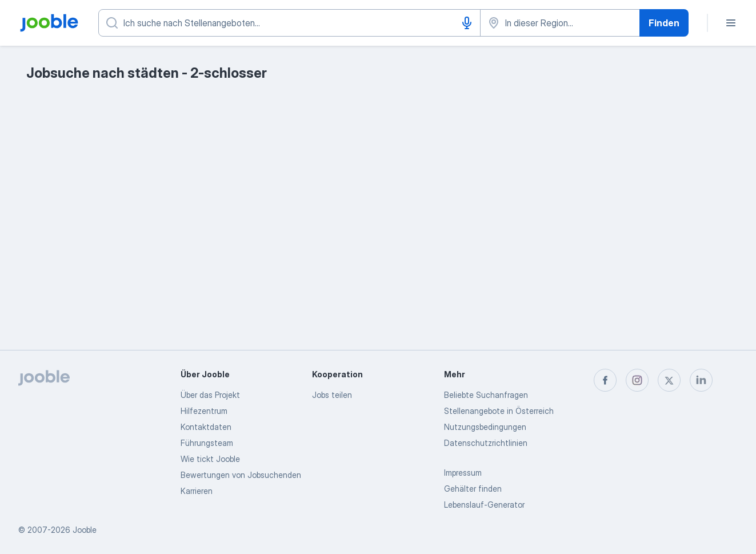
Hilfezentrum (204, 411)
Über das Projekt (210, 395)
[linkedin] (701, 380)
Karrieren (197, 491)
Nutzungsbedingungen (485, 427)
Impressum (463, 473)
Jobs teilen (332, 395)
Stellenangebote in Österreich (499, 411)
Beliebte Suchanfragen (486, 395)
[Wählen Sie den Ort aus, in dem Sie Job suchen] (560, 23)
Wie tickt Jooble (210, 459)
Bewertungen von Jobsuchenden (241, 475)
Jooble (85, 530)
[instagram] (637, 380)
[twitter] (669, 380)
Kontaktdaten (206, 427)
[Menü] (731, 23)
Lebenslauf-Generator (484, 505)
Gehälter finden (473, 489)
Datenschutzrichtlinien (486, 443)
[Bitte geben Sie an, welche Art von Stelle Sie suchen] (289, 23)
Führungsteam (207, 443)
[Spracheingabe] (467, 23)
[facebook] (605, 380)
